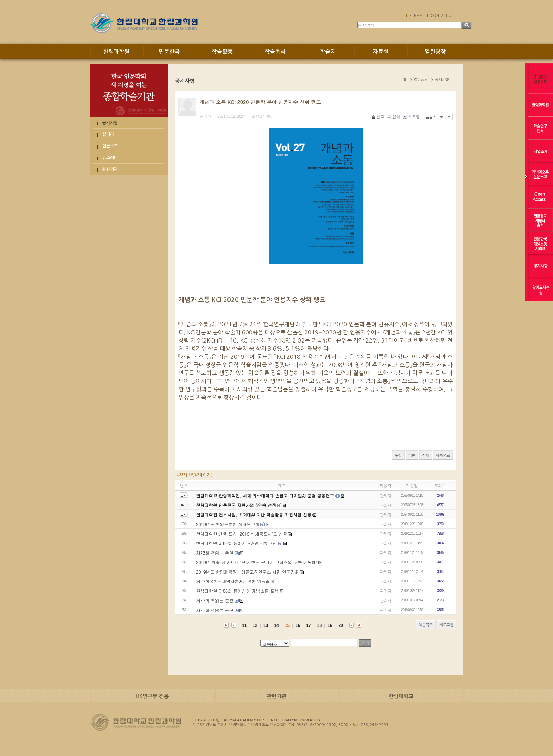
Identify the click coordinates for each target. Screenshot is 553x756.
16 (298, 625)
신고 (379, 117)
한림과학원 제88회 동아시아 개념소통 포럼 (237, 591)
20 (341, 625)
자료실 (381, 52)
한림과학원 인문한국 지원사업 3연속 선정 (236, 505)
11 (244, 625)
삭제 (426, 455)
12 (255, 625)
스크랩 (412, 117)
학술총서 (275, 52)
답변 (412, 455)
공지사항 (110, 123)
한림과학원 (116, 52)
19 (330, 625)
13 (266, 625)
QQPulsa (190, 444)
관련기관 (110, 169)
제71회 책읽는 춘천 (215, 610)
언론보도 (110, 146)
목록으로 (443, 455)
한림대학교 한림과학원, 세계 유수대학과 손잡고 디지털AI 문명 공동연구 (266, 495)
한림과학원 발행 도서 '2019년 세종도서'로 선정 (242, 534)
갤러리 (108, 134)
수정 (398, 455)
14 (276, 625)
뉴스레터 (110, 158)
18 (319, 625)
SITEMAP (417, 16)
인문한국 (169, 52)
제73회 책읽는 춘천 (215, 553)
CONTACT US (442, 16)
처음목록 (426, 625)
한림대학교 (401, 696)
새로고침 (446, 625)
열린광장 (435, 52)
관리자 (386, 495)
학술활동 (222, 52)
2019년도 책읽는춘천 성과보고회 (228, 524)
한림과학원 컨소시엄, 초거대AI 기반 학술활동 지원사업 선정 (254, 515)
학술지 (328, 52)
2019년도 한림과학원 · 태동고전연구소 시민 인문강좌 (248, 572)
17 (308, 625)
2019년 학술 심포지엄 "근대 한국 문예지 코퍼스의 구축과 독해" (257, 562)
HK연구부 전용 (152, 696)
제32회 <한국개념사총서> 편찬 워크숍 (233, 581)
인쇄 (394, 117)
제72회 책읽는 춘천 (215, 600)
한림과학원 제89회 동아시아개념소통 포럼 (237, 543)
